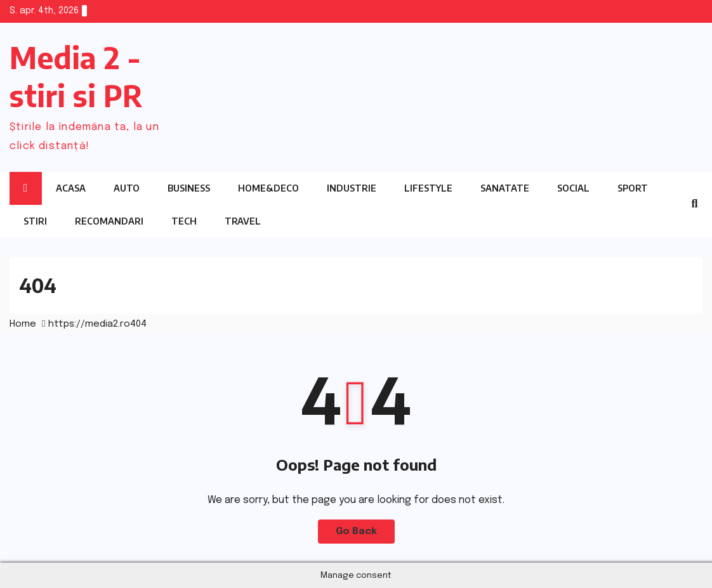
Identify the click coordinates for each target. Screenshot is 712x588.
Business (189, 188)
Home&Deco (268, 188)
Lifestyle (428, 188)
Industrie (352, 188)
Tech (184, 221)
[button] (694, 204)
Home (23, 324)
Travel (243, 221)
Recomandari (109, 221)
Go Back (356, 532)
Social (573, 188)
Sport (633, 188)
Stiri (35, 221)
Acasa (71, 188)
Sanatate (505, 188)
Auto (127, 188)
